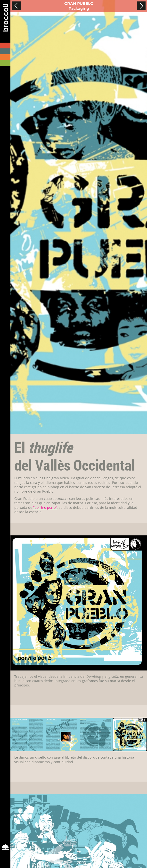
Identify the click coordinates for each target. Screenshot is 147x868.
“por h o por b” (45, 507)
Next (141, 6)
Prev (16, 6)
